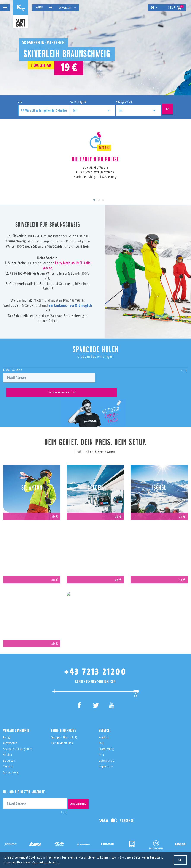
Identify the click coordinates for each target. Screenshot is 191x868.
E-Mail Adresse (13, 377)
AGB (101, 748)
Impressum (106, 759)
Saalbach (159, 544)
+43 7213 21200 (95, 665)
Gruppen (65, 291)
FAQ (101, 736)
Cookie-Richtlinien (44, 862)
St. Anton (32, 481)
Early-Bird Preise (63, 723)
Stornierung (106, 742)
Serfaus (95, 544)
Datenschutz (107, 754)
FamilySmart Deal (62, 736)
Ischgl (159, 481)
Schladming (11, 765)
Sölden (95, 481)
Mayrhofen (32, 544)
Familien (46, 291)
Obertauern (32, 608)
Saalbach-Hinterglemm (18, 742)
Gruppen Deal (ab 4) (64, 730)
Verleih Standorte (16, 723)
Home (39, 7)
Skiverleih (67, 8)
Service (104, 723)
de (154, 7)
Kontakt (104, 730)
